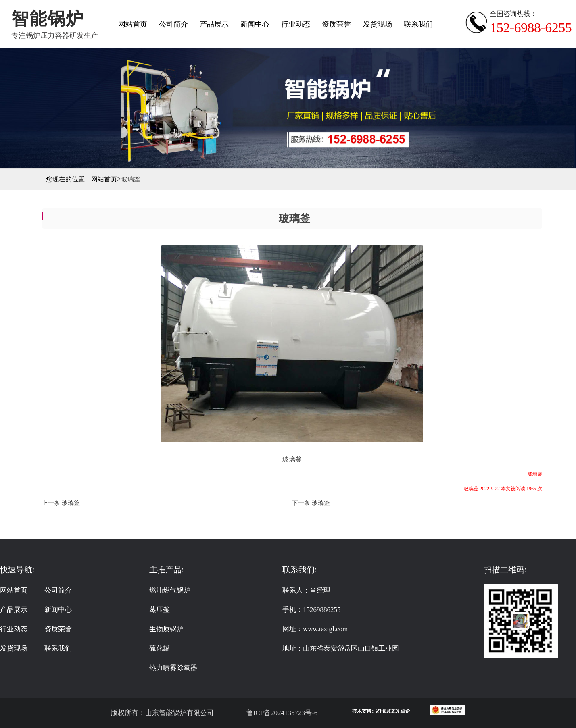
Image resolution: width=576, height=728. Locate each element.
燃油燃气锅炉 (170, 590)
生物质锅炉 (166, 629)
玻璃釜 (71, 503)
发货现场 (378, 24)
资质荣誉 (336, 24)
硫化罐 (160, 648)
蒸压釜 (160, 610)
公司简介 (173, 24)
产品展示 (214, 24)
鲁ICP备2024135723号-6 (281, 713)
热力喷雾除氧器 (173, 668)
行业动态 (296, 24)
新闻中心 (255, 24)
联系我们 (418, 24)
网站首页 (133, 24)
